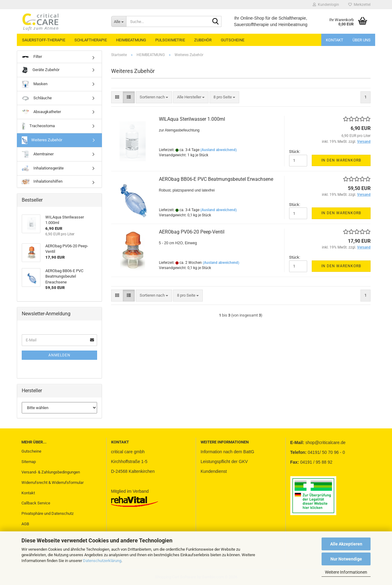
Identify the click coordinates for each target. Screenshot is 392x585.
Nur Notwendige (346, 559)
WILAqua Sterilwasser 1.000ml (192, 119)
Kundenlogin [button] (326, 5)
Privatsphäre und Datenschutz (47, 513)
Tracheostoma (38, 126)
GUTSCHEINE (233, 40)
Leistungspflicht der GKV (224, 462)
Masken (35, 84)
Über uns (362, 40)
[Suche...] (119, 21)
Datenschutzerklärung (102, 561)
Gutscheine (31, 451)
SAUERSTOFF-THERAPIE (44, 40)
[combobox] (154, 97)
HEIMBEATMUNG (131, 40)
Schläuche (37, 98)
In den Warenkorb (341, 160)
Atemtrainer (38, 154)
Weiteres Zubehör (42, 140)
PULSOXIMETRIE (170, 40)
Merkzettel (359, 5)
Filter (32, 57)
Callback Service (36, 503)
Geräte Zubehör (41, 70)
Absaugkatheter (41, 112)
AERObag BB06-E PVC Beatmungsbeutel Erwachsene (216, 179)
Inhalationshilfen (42, 182)
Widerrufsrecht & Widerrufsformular (53, 482)
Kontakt (335, 40)
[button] (117, 97)
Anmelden (59, 355)
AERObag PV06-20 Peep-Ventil (192, 232)
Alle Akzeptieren (346, 544)
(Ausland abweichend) (219, 150)
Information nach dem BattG (227, 452)
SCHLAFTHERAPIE (91, 40)
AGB (25, 524)
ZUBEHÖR (203, 40)
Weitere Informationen (346, 572)
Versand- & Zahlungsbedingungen (51, 472)
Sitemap (29, 462)
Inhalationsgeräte (43, 168)
